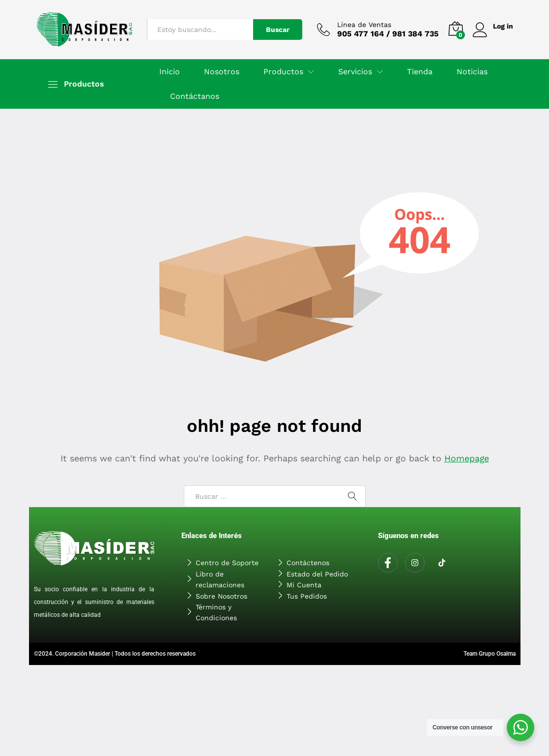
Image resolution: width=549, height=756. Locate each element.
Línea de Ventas (364, 25)
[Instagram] (415, 563)
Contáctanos (195, 96)
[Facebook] (388, 563)
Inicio (170, 72)
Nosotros (222, 72)
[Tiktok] (442, 563)
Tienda (420, 72)
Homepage (466, 458)
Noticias (472, 72)
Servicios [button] (355, 72)
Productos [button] (283, 72)
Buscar (277, 30)
